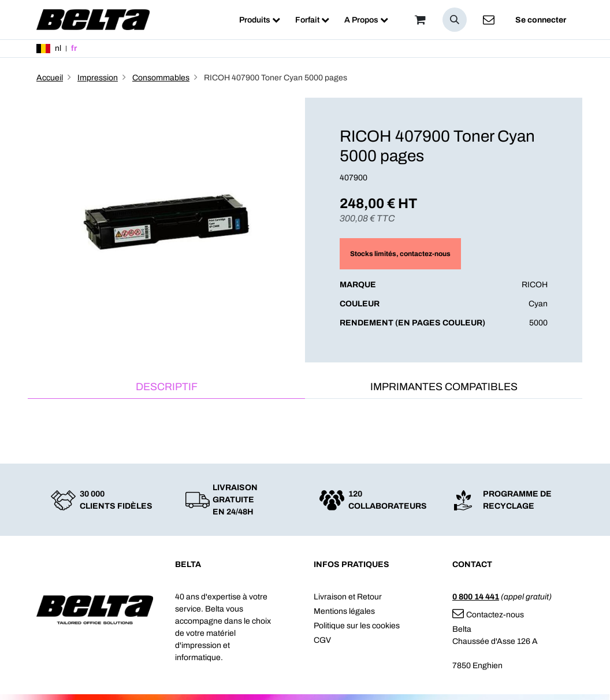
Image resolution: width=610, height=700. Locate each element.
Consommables (161, 78)
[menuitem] (260, 20)
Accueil (50, 78)
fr (74, 48)
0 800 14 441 (476, 597)
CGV (322, 640)
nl (58, 48)
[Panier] (420, 20)
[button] (455, 20)
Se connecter (541, 20)
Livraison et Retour (348, 597)
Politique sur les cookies (357, 626)
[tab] (166, 388)
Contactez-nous (488, 615)
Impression (98, 78)
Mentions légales (344, 611)
